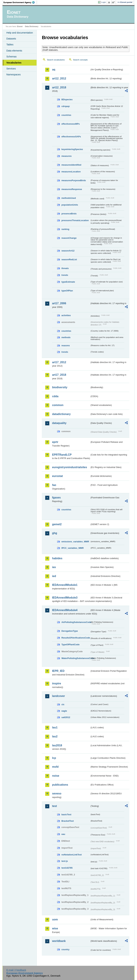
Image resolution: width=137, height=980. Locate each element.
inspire (56, 683)
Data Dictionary (32, 26)
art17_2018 (59, 375)
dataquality (59, 423)
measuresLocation (71, 172)
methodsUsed (69, 198)
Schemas (11, 57)
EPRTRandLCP (62, 455)
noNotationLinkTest (71, 855)
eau (63, 834)
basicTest (66, 814)
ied (54, 576)
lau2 (55, 736)
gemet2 (57, 524)
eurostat (57, 476)
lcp (54, 758)
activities (66, 315)
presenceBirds (69, 214)
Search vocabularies (56, 60)
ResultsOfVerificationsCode (76, 638)
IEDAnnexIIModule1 (65, 585)
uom (55, 919)
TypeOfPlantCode (70, 645)
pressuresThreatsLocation (75, 220)
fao (54, 485)
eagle (64, 711)
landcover (58, 696)
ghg (54, 533)
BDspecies (67, 99)
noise (56, 776)
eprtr (55, 442)
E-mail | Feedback (16, 970)
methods (66, 337)
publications (60, 785)
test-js (65, 861)
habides (57, 558)
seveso (57, 793)
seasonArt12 (68, 251)
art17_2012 (59, 362)
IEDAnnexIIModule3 (65, 598)
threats (65, 268)
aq (54, 70)
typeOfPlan (67, 291)
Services (11, 69)
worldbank (59, 941)
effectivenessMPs (70, 124)
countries (66, 115)
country (65, 949)
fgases (56, 498)
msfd (55, 767)
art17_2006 (59, 303)
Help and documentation (20, 33)
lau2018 (57, 745)
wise (55, 928)
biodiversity (60, 387)
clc (63, 704)
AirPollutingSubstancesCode (76, 622)
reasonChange (69, 238)
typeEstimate (68, 282)
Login (104, 2)
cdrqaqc (66, 106)
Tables (10, 45)
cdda (55, 396)
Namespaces (13, 74)
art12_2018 (59, 87)
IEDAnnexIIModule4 (65, 610)
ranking (65, 229)
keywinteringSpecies (72, 149)
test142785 (67, 868)
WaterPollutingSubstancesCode (76, 658)
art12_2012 (59, 78)
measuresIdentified (71, 165)
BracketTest (67, 821)
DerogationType (70, 631)
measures (66, 156)
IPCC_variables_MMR (72, 548)
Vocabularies (14, 63)
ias (54, 567)
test (54, 806)
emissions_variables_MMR (75, 542)
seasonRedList (69, 259)
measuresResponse (72, 189)
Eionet (20, 26)
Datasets (11, 39)
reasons (66, 345)
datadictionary (61, 414)
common (58, 405)
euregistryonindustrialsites (69, 467)
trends (65, 275)
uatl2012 (66, 717)
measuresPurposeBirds (74, 180)
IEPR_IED (58, 671)
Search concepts (80, 60)
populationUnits (70, 205)
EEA (20, 2)
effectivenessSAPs (71, 137)
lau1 (55, 727)
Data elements (14, 51)
